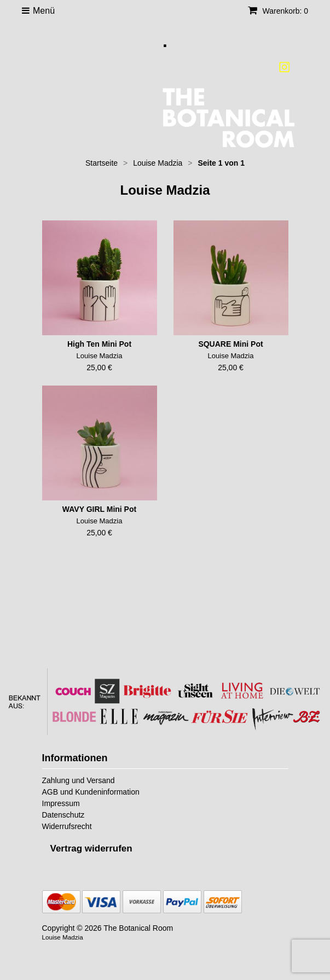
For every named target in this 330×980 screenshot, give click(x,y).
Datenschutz (63, 815)
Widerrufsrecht (67, 826)
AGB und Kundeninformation (91, 792)
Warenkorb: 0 (278, 11)
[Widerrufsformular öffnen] (91, 848)
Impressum (61, 803)
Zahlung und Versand (79, 780)
